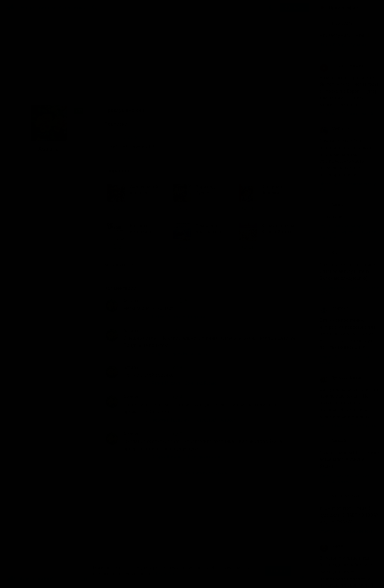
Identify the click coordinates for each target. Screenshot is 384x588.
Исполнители (72, 7)
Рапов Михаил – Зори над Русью (184, 383)
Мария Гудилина (339, 496)
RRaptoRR (334, 308)
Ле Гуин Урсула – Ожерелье (179, 317)
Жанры (28, 7)
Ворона (332, 546)
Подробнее (167, 574)
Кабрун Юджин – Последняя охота (186, 457)
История (129, 137)
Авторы (47, 7)
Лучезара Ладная (340, 378)
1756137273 (336, 23)
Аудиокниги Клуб (30, 579)
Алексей (333, 441)
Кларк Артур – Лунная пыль (179, 354)
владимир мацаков (342, 66)
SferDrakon (335, 129)
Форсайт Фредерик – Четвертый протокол (194, 420)
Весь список (119, 265)
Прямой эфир (343, 7)
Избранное (123, 171)
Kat (328, 253)
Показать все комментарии (203, 472)
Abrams (332, 205)
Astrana (131, 301)
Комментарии (124, 288)
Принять (278, 571)
